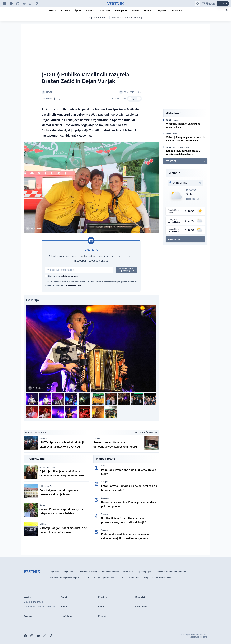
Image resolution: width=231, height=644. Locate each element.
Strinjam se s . (63, 276)
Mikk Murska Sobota (48, 486)
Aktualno (97, 438)
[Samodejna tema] (198, 4)
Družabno (105, 498)
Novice (42, 505)
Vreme (173, 173)
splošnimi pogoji (69, 276)
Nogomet (105, 514)
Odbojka (104, 482)
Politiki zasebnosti (74, 285)
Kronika (43, 524)
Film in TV (43, 438)
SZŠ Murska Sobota (47, 467)
